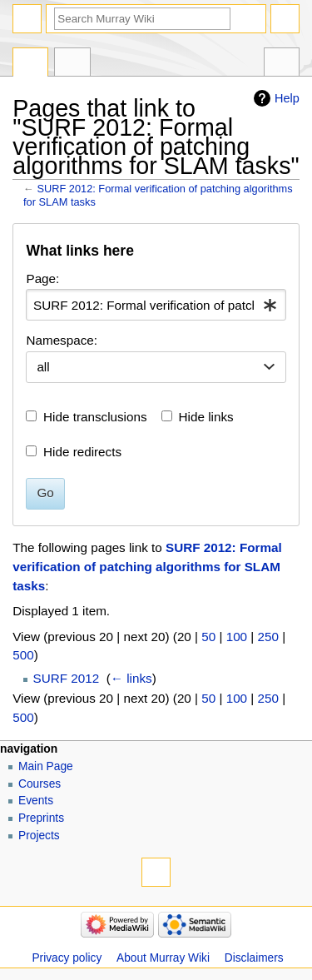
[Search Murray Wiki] (142, 19)
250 (268, 637)
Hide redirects (82, 452)
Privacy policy (67, 958)
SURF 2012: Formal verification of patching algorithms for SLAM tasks (147, 567)
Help (287, 98)
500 (23, 655)
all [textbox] (43, 367)
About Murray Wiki (163, 958)
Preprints (41, 818)
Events (36, 801)
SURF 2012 (67, 678)
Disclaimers (254, 958)
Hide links (206, 417)
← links (131, 678)
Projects (39, 836)
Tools (282, 64)
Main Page (46, 766)
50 (208, 637)
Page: (42, 279)
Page (30, 64)
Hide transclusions (95, 417)
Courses (40, 784)
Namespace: (62, 340)
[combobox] (156, 305)
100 (237, 637)
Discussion (72, 64)
